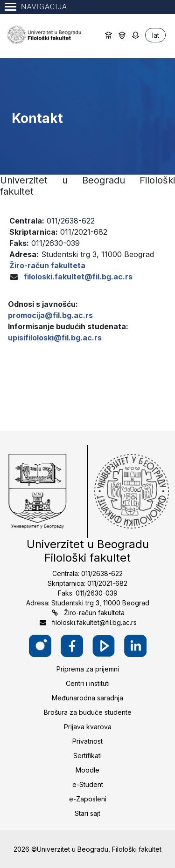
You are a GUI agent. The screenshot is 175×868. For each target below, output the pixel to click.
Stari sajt (87, 813)
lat (156, 35)
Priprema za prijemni (88, 669)
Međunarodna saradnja (87, 698)
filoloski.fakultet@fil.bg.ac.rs (78, 277)
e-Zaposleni (88, 799)
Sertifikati (87, 756)
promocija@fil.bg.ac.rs (50, 315)
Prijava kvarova (88, 727)
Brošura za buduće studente (88, 712)
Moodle (87, 770)
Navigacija (36, 7)
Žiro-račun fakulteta (94, 613)
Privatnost (87, 741)
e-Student (88, 784)
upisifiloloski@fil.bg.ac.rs (55, 338)
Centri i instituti (88, 683)
